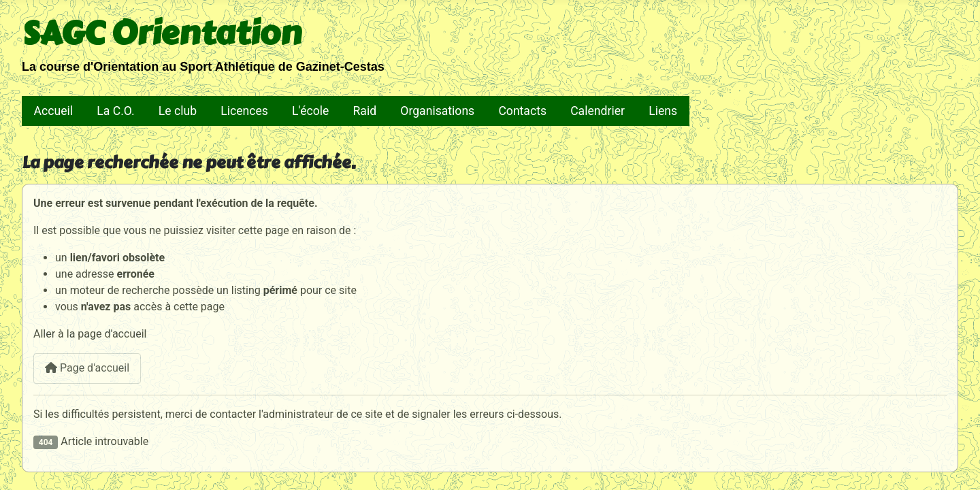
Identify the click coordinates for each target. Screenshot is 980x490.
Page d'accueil (87, 368)
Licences (244, 111)
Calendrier (598, 111)
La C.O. (115, 111)
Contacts (522, 111)
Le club (178, 111)
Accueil (53, 111)
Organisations (437, 111)
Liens (663, 111)
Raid (365, 111)
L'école (310, 111)
